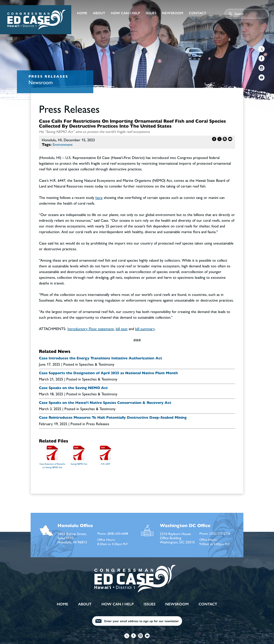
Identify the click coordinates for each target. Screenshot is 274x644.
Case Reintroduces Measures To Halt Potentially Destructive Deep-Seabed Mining (113, 418)
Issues (151, 13)
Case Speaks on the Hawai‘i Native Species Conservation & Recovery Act (105, 403)
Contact (198, 13)
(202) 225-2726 (220, 533)
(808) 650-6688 (118, 533)
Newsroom (173, 13)
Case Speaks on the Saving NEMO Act (73, 388)
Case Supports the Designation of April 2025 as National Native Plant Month (108, 373)
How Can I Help (126, 13)
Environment (63, 144)
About (99, 13)
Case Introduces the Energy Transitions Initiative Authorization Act (101, 358)
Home (82, 13)
